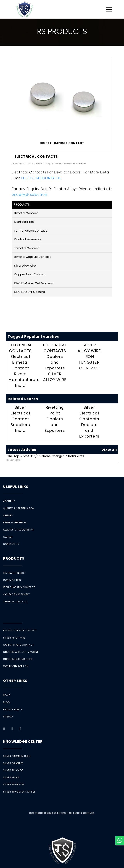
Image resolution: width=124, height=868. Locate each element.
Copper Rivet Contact (30, 274)
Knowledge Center (23, 741)
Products (14, 558)
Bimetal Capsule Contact (32, 257)
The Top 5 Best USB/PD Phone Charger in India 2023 (45, 458)
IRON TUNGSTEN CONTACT (89, 362)
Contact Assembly (28, 239)
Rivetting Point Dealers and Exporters (55, 419)
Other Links (15, 681)
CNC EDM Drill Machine (30, 292)
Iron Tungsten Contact (30, 231)
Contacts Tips (24, 222)
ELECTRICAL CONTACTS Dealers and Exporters (55, 357)
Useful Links (16, 487)
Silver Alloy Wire (25, 266)
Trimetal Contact (27, 248)
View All (109, 450)
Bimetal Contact (26, 213)
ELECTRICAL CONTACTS (41, 178)
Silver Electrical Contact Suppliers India (20, 419)
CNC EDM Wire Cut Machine (34, 283)
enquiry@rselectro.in (30, 195)
